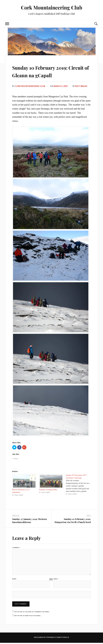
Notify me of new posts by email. (28, 617)
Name (15, 580)
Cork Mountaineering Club (52, 7)
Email (56, 580)
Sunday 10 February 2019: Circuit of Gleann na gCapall (51, 71)
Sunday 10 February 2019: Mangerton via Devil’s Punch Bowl (73, 520)
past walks (81, 86)
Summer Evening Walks (48, 490)
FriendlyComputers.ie (58, 638)
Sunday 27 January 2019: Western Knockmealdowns (30, 520)
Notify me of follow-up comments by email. (32, 613)
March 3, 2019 (61, 86)
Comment (16, 547)
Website (51, 580)
